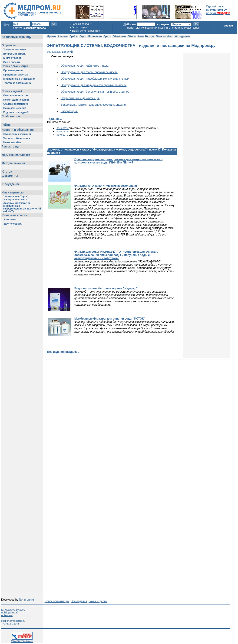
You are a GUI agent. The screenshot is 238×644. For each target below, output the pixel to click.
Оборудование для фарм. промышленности (89, 72)
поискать (63, 128)
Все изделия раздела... (63, 352)
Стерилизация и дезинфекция (80, 98)
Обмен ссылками (22, 640)
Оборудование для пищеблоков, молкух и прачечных (95, 79)
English (228, 26)
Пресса (107, 36)
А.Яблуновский (10, 612)
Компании (63, 36)
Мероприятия (95, 36)
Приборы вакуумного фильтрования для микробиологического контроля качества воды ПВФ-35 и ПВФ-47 (118, 161)
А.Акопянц (7, 615)
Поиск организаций (57, 601)
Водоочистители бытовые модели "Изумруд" (106, 288)
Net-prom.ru (26, 600)
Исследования (182, 36)
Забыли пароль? (82, 24)
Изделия (51, 36)
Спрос (83, 36)
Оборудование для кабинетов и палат (85, 66)
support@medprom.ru (13, 621)
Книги (140, 36)
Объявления (119, 36)
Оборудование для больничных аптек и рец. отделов (95, 92)
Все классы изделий (60, 52)
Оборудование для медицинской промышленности (94, 85)
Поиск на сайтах (164, 36)
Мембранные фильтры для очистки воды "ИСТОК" (110, 319)
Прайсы (74, 36)
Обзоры (132, 36)
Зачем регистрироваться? (87, 31)
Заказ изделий (98, 601)
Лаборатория (69, 111)
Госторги (150, 36)
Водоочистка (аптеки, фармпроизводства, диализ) (93, 105)
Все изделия (79, 601)
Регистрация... (80, 27)
